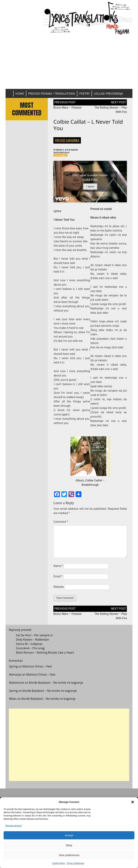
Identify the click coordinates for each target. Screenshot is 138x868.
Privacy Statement (75, 863)
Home (20, 94)
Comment (61, 523)
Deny (69, 845)
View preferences (69, 855)
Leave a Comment (62, 156)
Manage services (14, 826)
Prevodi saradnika (67, 140)
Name (58, 568)
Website (58, 588)
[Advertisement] (69, 62)
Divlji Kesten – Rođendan (33, 643)
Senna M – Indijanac (29, 648)
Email (58, 578)
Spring (13, 670)
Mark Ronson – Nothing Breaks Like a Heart (45, 656)
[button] (133, 802)
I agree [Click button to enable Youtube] (90, 188)
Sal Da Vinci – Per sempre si (34, 639)
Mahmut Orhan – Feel (37, 670)
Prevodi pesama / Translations (52, 94)
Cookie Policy (58, 863)
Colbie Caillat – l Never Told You (88, 125)
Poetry (85, 94)
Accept (69, 835)
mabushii (80, 150)
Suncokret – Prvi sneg (30, 652)
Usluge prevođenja (108, 94)
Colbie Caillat (68, 153)
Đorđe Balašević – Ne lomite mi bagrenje (56, 686)
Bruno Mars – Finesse (67, 108)
